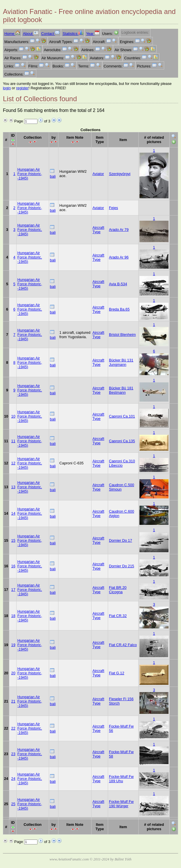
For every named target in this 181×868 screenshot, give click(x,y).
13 (13, 487)
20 (13, 673)
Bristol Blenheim (122, 335)
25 (13, 804)
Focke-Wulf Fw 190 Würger (121, 804)
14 (13, 513)
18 (13, 616)
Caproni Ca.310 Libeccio (122, 463)
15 (13, 540)
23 (13, 754)
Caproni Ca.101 (122, 416)
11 (13, 441)
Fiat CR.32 (118, 616)
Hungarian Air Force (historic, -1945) (30, 174)
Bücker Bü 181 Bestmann (121, 390)
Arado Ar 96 (119, 257)
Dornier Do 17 (121, 540)
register (23, 88)
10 (13, 416)
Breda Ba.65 (119, 309)
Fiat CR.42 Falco (123, 645)
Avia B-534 (118, 284)
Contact (51, 34)
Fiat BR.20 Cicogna (118, 590)
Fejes (113, 208)
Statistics (73, 34)
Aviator (98, 174)
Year (93, 34)
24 (13, 779)
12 (13, 463)
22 (13, 728)
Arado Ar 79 (119, 230)
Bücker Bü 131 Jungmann (121, 362)
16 (13, 566)
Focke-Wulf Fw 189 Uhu (121, 779)
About (31, 34)
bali (53, 176)
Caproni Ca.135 (122, 441)
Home (12, 34)
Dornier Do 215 (122, 566)
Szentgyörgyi (120, 174)
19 (13, 645)
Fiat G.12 (117, 673)
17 (13, 590)
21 (13, 701)
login (7, 88)
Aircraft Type (98, 230)
